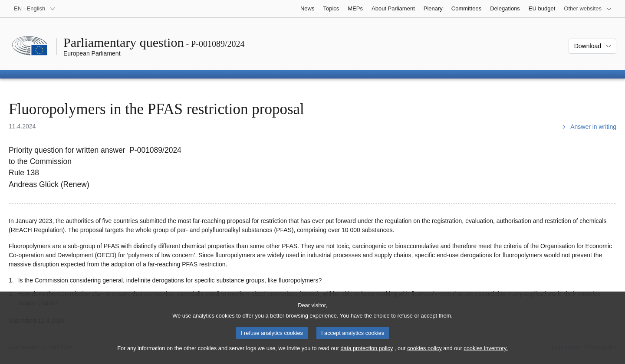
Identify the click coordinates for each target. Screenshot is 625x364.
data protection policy (367, 356)
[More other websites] (588, 9)
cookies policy (424, 356)
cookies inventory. (485, 356)
